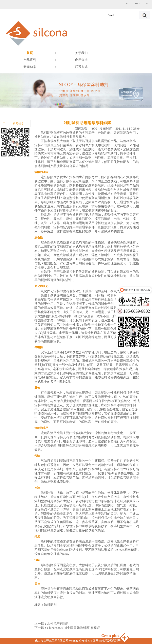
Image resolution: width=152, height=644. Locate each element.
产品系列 (30, 60)
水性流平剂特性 (58, 624)
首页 (30, 53)
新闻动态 (30, 67)
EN (136, 4)
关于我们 (81, 53)
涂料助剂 (47, 133)
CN (146, 4)
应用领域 (81, 60)
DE (126, 4)
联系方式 (81, 67)
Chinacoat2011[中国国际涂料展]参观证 (74, 628)
